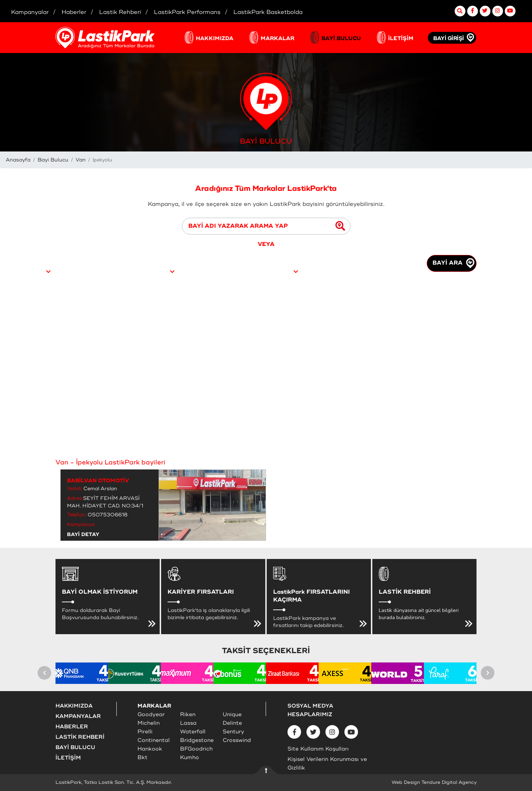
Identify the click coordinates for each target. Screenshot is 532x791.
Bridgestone (197, 740)
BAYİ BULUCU (341, 38)
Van (81, 160)
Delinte (232, 723)
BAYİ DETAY (83, 534)
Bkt (142, 758)
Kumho (190, 758)
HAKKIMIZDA (215, 38)
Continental (154, 740)
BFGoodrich (196, 749)
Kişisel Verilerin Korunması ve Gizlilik (327, 764)
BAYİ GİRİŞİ (449, 38)
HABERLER (72, 727)
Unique (232, 715)
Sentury (233, 732)
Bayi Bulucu (53, 160)
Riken (188, 715)
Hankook (150, 749)
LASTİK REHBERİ (80, 737)
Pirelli (145, 732)
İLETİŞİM (401, 38)
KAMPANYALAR (78, 716)
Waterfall (193, 732)
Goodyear (151, 715)
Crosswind (237, 740)
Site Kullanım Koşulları (318, 749)
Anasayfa (18, 160)
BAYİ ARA (453, 263)
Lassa (188, 723)
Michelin (149, 723)
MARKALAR (277, 38)
